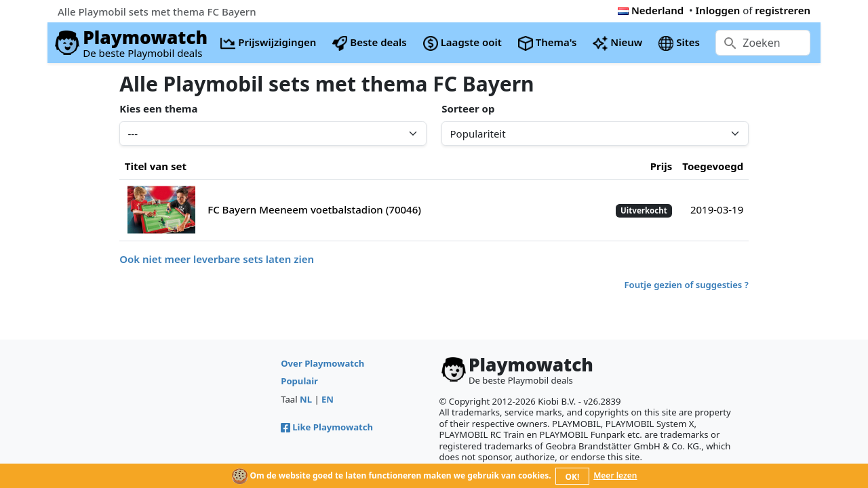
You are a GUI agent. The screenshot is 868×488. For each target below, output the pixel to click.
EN (328, 399)
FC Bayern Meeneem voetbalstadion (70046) (314, 209)
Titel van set (156, 166)
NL (306, 399)
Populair (299, 381)
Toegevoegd (713, 166)
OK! (573, 477)
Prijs (662, 166)
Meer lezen (615, 475)
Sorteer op (468, 108)
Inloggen (718, 10)
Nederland (651, 10)
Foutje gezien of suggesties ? (687, 285)
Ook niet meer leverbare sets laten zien (217, 259)
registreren (783, 10)
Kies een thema (158, 108)
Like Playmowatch (327, 427)
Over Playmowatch (322, 363)
